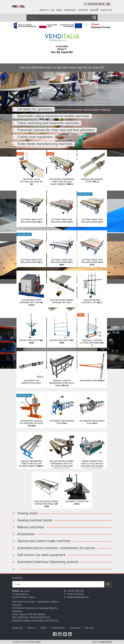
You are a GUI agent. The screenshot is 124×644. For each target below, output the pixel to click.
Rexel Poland (35, 642)
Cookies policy (58, 628)
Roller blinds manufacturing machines (43, 144)
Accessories (24, 534)
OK (108, 584)
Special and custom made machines (41, 541)
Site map (89, 628)
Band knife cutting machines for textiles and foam (51, 116)
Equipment (18, 628)
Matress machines (28, 527)
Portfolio (83, 10)
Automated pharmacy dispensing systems (45, 562)
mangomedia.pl (106, 642)
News (59, 10)
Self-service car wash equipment (39, 555)
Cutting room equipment (33, 137)
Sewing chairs (25, 513)
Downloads (70, 10)
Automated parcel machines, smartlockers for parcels (54, 548)
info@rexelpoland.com (78, 597)
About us (44, 10)
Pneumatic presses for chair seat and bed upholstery (54, 130)
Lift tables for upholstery (32, 109)
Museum (94, 10)
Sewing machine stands (32, 520)
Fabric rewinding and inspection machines (46, 123)
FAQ (53, 10)
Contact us (106, 10)
